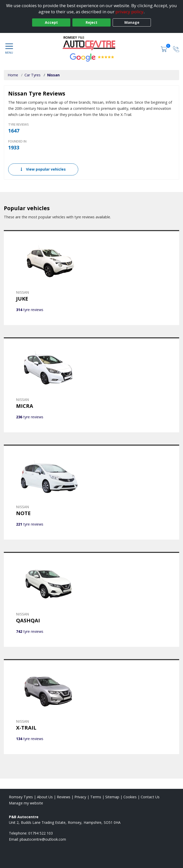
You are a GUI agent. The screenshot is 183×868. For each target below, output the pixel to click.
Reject (91, 22)
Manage (132, 22)
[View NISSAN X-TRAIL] (91, 707)
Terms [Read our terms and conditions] (96, 797)
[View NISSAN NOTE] (91, 492)
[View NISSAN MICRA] (91, 385)
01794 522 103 (41, 833)
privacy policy (129, 12)
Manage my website (26, 803)
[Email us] (43, 839)
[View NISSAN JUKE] (91, 278)
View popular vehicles (43, 169)
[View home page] (91, 43)
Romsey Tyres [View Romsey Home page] (21, 797)
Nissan (53, 75)
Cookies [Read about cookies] (130, 797)
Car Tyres (32, 75)
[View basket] (164, 49)
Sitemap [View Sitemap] (112, 797)
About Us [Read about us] (45, 797)
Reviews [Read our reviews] (64, 797)
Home (13, 75)
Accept (51, 22)
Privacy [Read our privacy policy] (80, 797)
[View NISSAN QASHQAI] (91, 599)
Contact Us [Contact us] (150, 797)
